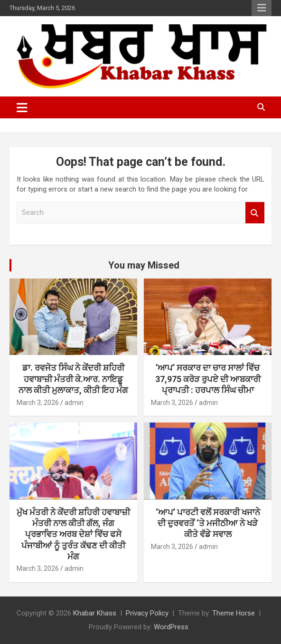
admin (74, 403)
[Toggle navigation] (22, 107)
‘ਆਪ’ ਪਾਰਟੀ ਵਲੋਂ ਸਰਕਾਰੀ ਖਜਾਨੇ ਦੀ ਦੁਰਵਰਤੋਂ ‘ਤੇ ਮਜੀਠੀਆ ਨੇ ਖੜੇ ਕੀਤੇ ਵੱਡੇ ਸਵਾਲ (208, 523)
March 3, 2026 (38, 403)
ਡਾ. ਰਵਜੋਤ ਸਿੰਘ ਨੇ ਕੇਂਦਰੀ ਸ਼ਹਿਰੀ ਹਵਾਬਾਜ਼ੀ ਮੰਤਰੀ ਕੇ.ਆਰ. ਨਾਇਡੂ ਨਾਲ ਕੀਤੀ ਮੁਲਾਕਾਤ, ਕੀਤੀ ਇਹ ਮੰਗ (73, 379)
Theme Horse (234, 613)
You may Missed (144, 265)
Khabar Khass (95, 613)
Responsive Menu (262, 8)
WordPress (171, 627)
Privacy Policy (147, 613)
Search (255, 213)
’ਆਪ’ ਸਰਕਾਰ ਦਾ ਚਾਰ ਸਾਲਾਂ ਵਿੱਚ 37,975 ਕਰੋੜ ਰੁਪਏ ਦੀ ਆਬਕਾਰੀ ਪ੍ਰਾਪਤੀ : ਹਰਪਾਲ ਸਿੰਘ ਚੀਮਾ (208, 379)
